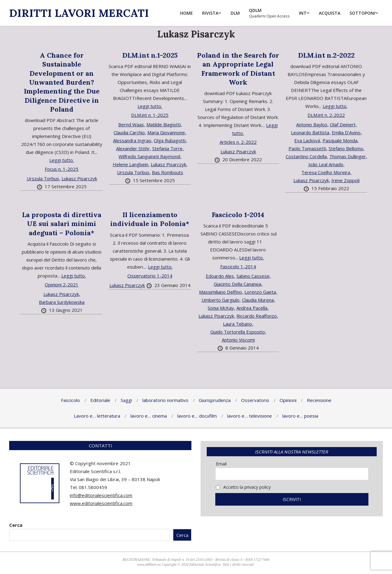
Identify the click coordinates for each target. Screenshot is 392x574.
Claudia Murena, (258, 300)
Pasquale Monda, (341, 140)
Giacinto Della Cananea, (238, 284)
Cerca (16, 525)
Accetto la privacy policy (243, 487)
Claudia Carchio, (130, 132)
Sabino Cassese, (254, 276)
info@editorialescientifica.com (101, 495)
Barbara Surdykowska (62, 302)
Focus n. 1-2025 (62, 169)
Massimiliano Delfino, (221, 292)
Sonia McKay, (221, 308)
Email (221, 464)
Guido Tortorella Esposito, (238, 332)
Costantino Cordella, (307, 156)
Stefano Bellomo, (347, 148)
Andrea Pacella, (253, 308)
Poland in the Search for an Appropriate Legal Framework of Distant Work (238, 69)
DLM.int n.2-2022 (326, 55)
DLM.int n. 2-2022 (326, 115)
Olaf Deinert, (343, 124)
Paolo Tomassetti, (308, 148)
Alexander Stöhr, (134, 148)
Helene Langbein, (131, 164)
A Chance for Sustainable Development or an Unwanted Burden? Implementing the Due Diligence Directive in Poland (62, 82)
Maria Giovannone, (167, 132)
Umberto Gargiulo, (221, 300)
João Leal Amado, (326, 164)
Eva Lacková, (308, 140)
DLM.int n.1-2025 (150, 55)
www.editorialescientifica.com (101, 503)
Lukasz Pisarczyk (79, 178)
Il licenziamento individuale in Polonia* (150, 219)
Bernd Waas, (132, 124)
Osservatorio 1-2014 (150, 276)
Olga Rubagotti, (170, 140)
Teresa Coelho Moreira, (326, 172)
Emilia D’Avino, (347, 132)
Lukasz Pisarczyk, (169, 164)
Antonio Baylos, (312, 124)
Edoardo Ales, (221, 276)
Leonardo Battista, (311, 132)
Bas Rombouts (168, 172)
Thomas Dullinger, (348, 156)
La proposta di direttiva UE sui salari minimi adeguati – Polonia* (62, 224)
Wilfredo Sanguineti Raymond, (150, 156)
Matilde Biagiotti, (164, 124)
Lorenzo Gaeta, (261, 292)
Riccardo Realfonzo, (257, 316)
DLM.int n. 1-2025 (150, 115)
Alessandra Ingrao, (133, 140)
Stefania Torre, (168, 148)
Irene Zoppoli (345, 180)
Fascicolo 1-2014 (238, 215)
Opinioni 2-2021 (62, 285)
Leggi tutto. (62, 160)
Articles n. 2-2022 (238, 142)
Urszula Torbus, (43, 178)
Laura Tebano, (238, 324)
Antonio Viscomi (238, 340)
